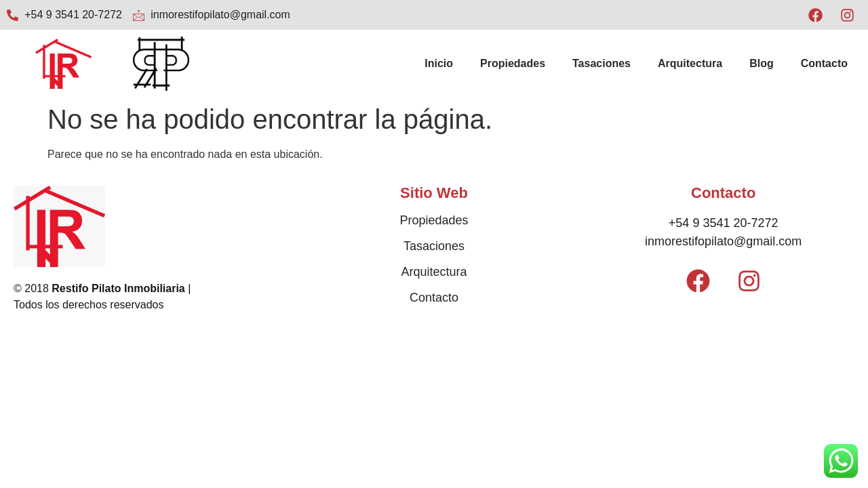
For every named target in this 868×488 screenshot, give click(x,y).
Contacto (824, 63)
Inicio (439, 63)
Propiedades (513, 63)
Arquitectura (690, 63)
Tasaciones (601, 63)
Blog (762, 63)
